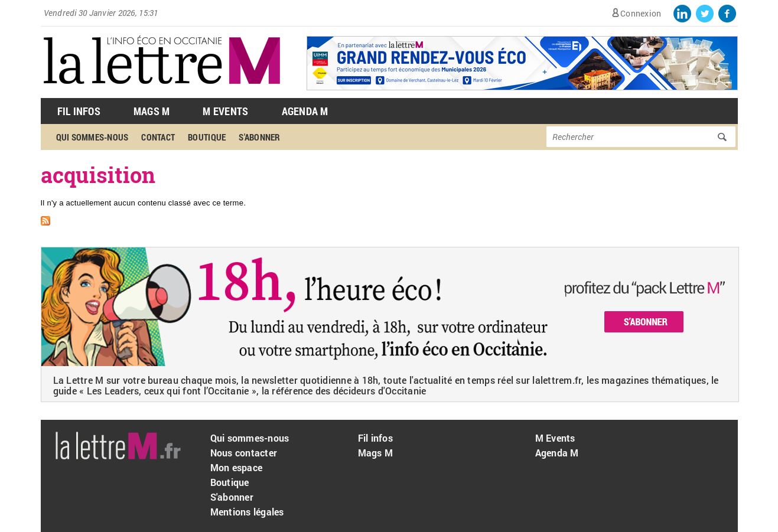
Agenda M (305, 111)
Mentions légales (247, 512)
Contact (158, 137)
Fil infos (375, 438)
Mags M (152, 111)
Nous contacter (244, 453)
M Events (225, 111)
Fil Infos (79, 111)
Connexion (641, 13)
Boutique (207, 137)
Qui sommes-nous (92, 137)
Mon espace (237, 467)
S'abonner (259, 137)
